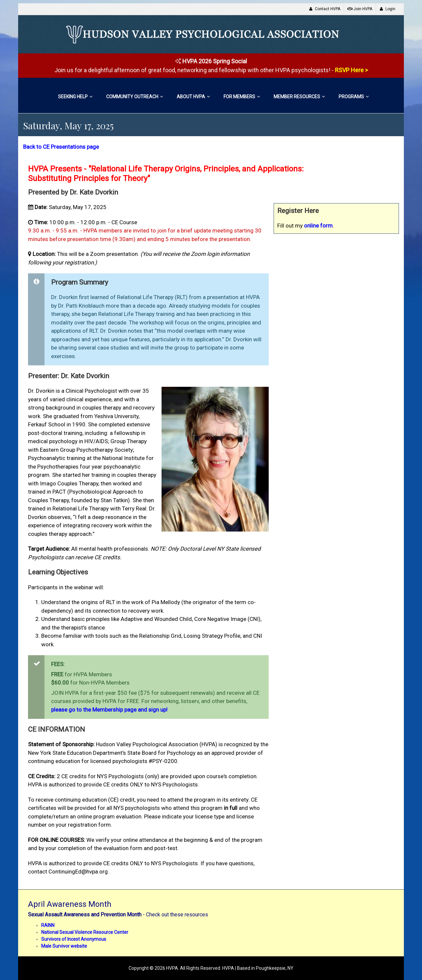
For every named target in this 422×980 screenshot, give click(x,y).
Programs (351, 97)
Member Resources (297, 97)
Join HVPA (360, 9)
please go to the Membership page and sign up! (109, 710)
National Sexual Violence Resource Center (85, 932)
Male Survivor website (64, 946)
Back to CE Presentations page (61, 147)
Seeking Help (73, 97)
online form (318, 226)
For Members (239, 97)
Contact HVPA (325, 9)
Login (387, 9)
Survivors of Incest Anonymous (74, 939)
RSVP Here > (351, 70)
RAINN (48, 925)
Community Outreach (132, 97)
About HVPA (191, 97)
